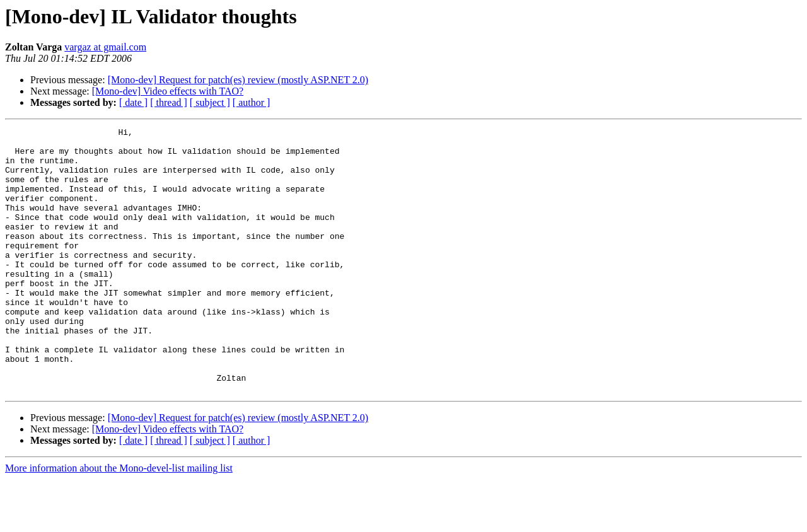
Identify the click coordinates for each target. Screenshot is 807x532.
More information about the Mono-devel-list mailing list (119, 521)
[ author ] (252, 102)
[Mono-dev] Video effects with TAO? (168, 91)
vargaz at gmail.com (105, 47)
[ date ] (133, 102)
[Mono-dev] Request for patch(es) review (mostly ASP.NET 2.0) (238, 80)
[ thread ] (169, 102)
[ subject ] (210, 102)
